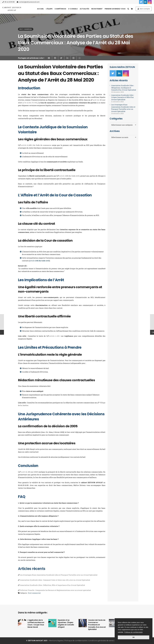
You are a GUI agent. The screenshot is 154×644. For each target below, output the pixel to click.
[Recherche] (128, 9)
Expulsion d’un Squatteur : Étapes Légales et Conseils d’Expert (66, 624)
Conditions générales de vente (101, 641)
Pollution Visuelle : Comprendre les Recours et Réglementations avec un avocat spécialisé (55, 590)
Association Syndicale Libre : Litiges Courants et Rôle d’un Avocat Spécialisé (123, 97)
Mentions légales (56, 641)
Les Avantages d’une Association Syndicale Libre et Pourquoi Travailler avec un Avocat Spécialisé (59, 575)
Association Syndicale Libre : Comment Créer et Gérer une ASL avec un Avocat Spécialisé (55, 580)
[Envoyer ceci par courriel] (49, 58)
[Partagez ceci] (55, 58)
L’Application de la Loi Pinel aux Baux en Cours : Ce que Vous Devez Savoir (36, 624)
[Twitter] (141, 2)
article (36, 145)
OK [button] (134, 637)
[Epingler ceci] (74, 58)
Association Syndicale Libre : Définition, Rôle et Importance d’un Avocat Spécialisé (52, 585)
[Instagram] (150, 2)
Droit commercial (26, 29)
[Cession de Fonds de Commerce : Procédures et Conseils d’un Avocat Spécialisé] (83, 623)
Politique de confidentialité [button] (133, 632)
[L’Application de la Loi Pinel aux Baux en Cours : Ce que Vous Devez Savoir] (22, 623)
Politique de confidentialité (76, 641)
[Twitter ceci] (61, 58)
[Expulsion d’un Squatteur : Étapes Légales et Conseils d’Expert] (52, 623)
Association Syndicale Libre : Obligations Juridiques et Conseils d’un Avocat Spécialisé (124, 88)
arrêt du (30, 472)
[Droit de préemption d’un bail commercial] (113, 623)
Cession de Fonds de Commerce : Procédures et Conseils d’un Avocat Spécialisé (97, 625)
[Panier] (132, 9)
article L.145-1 (55, 336)
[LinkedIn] (145, 2)
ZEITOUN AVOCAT (36, 641)
